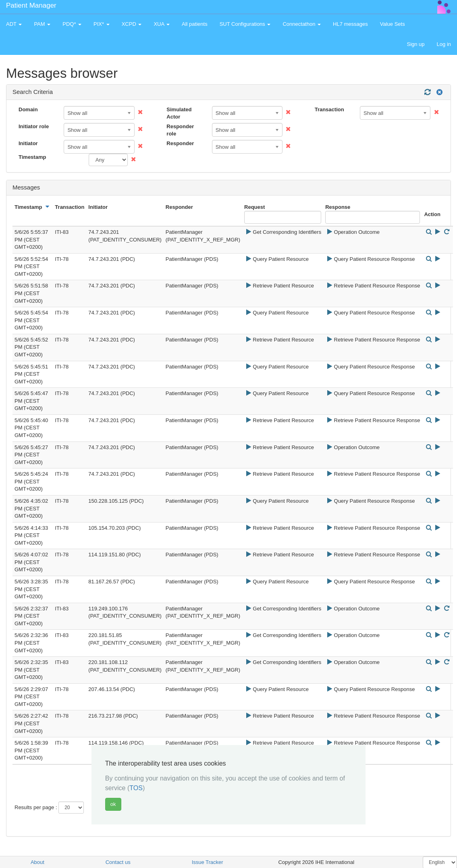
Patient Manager (31, 5)
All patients (195, 24)
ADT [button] (14, 24)
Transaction (329, 109)
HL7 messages (350, 24)
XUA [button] (162, 24)
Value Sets (393, 24)
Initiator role (34, 126)
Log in (444, 44)
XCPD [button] (132, 24)
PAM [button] (42, 24)
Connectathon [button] (302, 24)
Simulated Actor (179, 113)
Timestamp (32, 157)
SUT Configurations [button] (245, 24)
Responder (180, 143)
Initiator (28, 143)
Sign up (415, 44)
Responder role (180, 130)
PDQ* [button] (72, 24)
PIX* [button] (102, 24)
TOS (136, 788)
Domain (28, 109)
